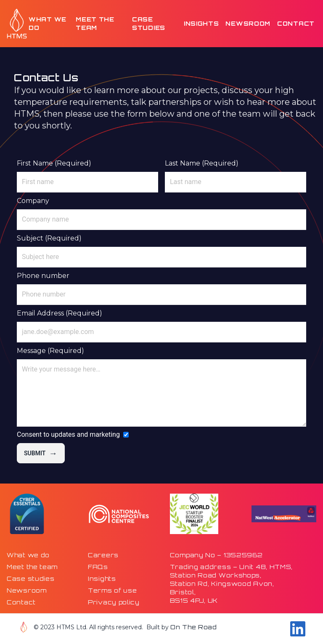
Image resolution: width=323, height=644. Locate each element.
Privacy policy (114, 602)
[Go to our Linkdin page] (298, 629)
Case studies (149, 23)
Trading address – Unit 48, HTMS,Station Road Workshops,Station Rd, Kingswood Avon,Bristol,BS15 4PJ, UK (231, 584)
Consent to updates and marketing (68, 434)
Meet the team (95, 23)
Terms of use (112, 590)
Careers (103, 555)
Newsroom (248, 23)
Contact (296, 23)
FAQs (98, 567)
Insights (201, 23)
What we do (48, 23)
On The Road (194, 627)
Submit (41, 453)
